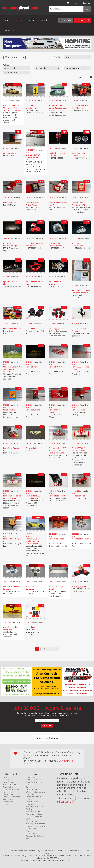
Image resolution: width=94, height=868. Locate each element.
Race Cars (30, 777)
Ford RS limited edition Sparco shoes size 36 (58, 108)
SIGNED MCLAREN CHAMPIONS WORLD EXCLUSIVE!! (34, 157)
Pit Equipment (32, 789)
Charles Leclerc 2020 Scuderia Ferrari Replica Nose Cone (58, 451)
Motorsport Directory (35, 824)
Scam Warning (9, 802)
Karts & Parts (32, 802)
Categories (19, 20)
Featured (7, 780)
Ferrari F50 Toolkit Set (35, 329)
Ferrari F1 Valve (10, 203)
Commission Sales (11, 789)
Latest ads (65, 20)
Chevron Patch (32, 448)
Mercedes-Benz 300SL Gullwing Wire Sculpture (12, 369)
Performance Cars (34, 814)
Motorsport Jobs (33, 812)
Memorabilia (32, 821)
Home (6, 20)
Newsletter (9, 30)
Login (77, 3)
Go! (87, 9)
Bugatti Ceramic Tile (11, 410)
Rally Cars (30, 785)
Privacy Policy (9, 792)
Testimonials (9, 794)
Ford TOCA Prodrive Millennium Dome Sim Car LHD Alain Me (12, 108)
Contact (43, 20)
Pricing (32, 20)
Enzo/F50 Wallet (10, 153)
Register (86, 3)
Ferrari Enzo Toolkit (57, 496)
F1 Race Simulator (79, 496)
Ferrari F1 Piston (79, 410)
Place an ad (83, 20)
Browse (6, 777)
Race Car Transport (34, 782)
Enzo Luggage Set (56, 329)
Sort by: (57, 57)
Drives (29, 787)
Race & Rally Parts (34, 780)
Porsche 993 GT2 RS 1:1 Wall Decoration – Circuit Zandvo (35, 541)
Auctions (30, 804)
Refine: (6, 65)
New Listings (9, 782)
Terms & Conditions (11, 797)
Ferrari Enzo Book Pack (35, 627)
